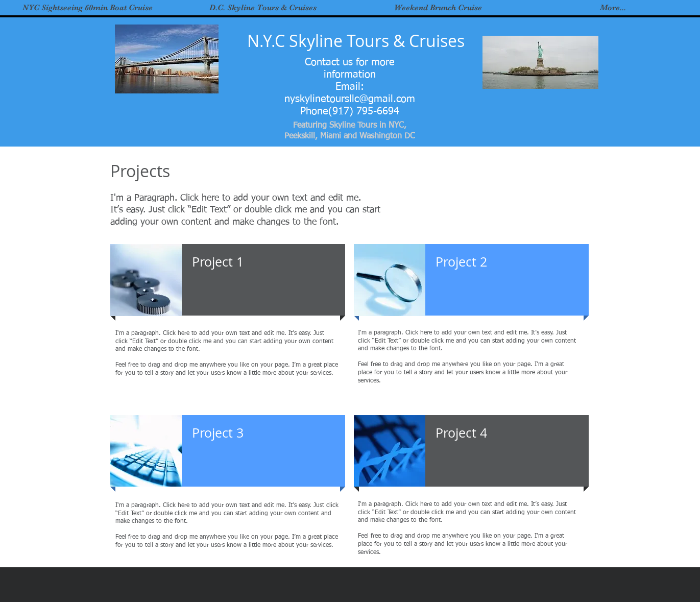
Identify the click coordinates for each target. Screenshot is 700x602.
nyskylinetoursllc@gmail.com (350, 99)
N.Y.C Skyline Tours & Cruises (356, 41)
